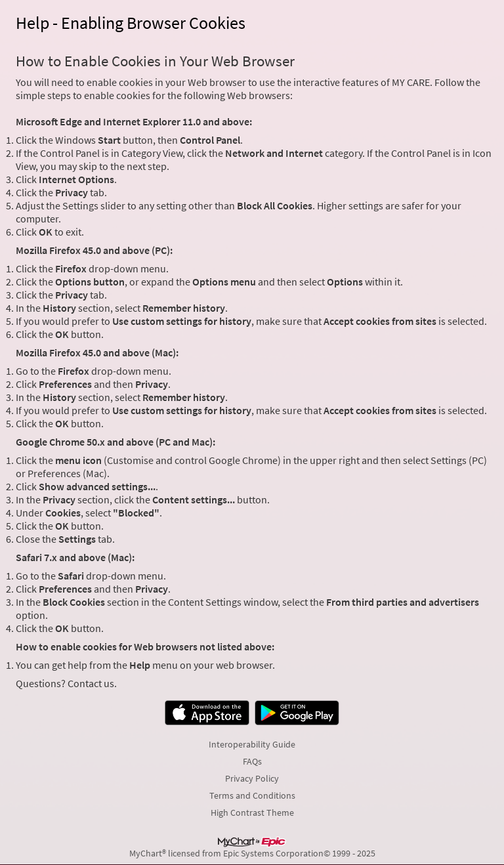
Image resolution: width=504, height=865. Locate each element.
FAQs (252, 761)
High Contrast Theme (252, 812)
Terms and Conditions (252, 795)
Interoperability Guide (252, 744)
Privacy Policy (252, 778)
